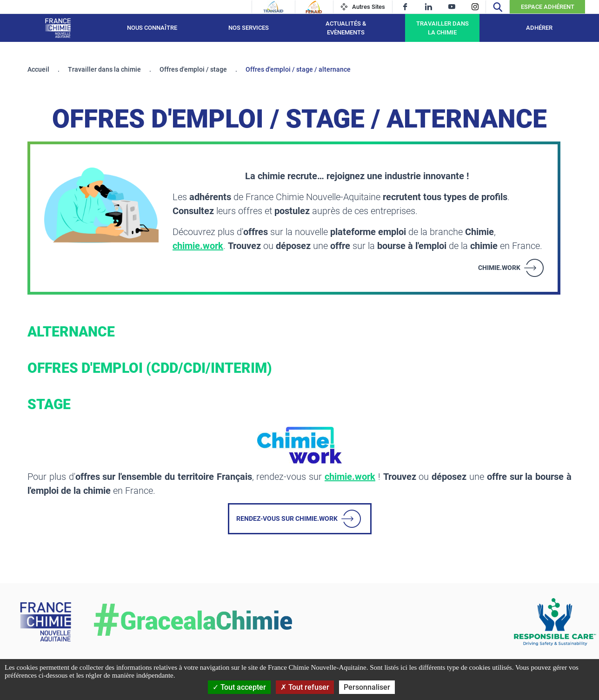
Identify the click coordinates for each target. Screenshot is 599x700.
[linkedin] (429, 7)
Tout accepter (239, 687)
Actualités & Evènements (346, 28)
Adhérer (539, 28)
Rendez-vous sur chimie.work (287, 518)
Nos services (249, 28)
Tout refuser (305, 687)
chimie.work (198, 246)
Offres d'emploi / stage (193, 69)
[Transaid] (273, 7)
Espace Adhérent (548, 7)
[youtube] (452, 7)
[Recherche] (498, 7)
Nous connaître (152, 28)
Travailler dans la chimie (443, 28)
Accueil (38, 69)
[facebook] (405, 7)
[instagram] (475, 7)
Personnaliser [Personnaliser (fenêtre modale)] (367, 687)
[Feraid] (314, 7)
